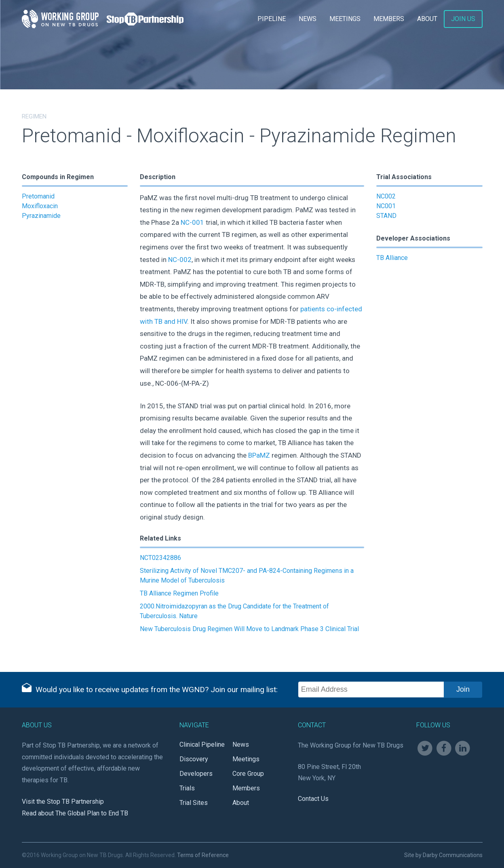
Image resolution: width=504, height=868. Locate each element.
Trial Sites (194, 803)
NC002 (386, 196)
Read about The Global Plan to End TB (75, 813)
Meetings (345, 19)
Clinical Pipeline (202, 744)
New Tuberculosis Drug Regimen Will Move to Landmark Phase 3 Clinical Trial (249, 629)
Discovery (194, 759)
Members (389, 19)
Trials (187, 788)
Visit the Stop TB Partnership (63, 801)
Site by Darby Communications (443, 855)
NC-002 (180, 260)
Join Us (463, 19)
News (308, 19)
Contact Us (313, 799)
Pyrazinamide (41, 216)
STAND (386, 216)
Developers (196, 774)
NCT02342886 (160, 558)
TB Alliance (392, 258)
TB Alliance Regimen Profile (179, 593)
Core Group (248, 774)
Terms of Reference (203, 855)
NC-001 (192, 222)
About (427, 19)
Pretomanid (38, 196)
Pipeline (272, 19)
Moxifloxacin (40, 206)
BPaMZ (259, 455)
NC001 (386, 206)
